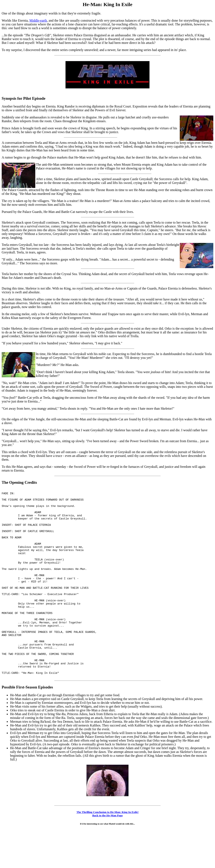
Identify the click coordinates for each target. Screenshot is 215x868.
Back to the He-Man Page (107, 853)
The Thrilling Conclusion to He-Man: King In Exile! (107, 850)
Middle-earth (38, 20)
